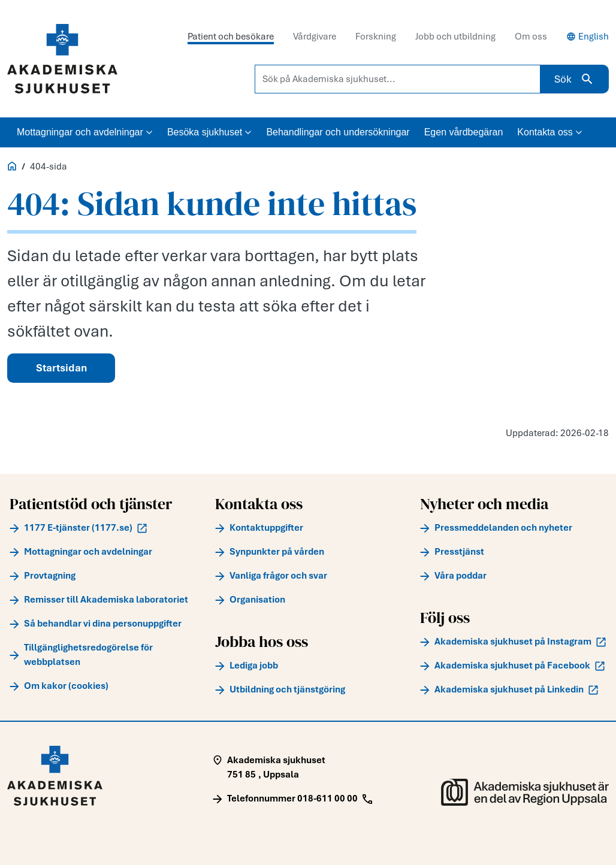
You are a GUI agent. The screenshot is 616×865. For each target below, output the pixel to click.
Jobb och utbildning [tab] (455, 37)
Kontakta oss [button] (550, 132)
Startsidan (61, 368)
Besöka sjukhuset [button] (209, 132)
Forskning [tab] (376, 37)
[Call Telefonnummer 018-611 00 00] (292, 799)
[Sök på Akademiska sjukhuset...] (398, 79)
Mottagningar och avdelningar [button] (85, 132)
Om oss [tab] (531, 37)
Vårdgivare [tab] (315, 37)
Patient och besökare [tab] (231, 37)
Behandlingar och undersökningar (338, 132)
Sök (574, 79)
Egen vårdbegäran (464, 132)
